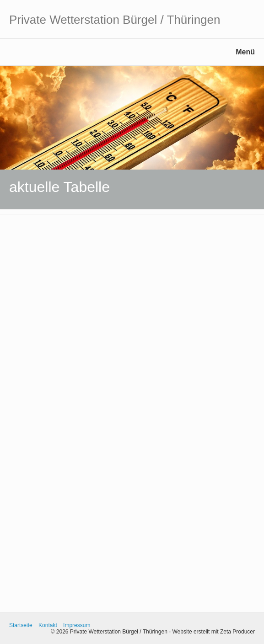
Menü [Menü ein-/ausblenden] (245, 52)
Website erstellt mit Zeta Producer (213, 632)
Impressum (77, 625)
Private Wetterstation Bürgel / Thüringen (115, 20)
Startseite (21, 625)
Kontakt (48, 625)
